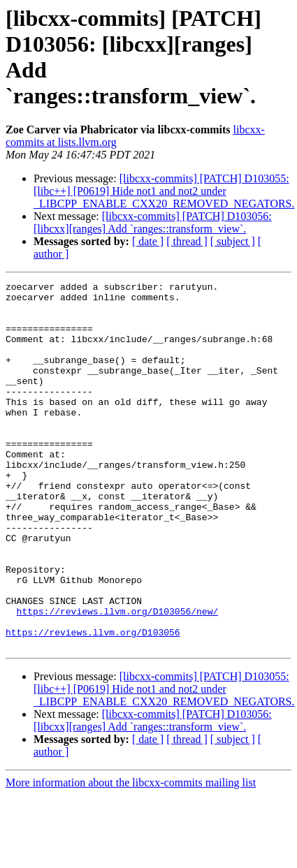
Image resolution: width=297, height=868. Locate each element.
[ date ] (148, 241)
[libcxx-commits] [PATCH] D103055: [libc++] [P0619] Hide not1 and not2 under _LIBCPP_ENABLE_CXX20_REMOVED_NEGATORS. (164, 191)
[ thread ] (187, 241)
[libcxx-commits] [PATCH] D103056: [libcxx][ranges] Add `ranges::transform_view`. (153, 222)
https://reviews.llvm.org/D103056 (93, 703)
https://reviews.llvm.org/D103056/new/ (118, 678)
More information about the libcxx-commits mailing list (131, 856)
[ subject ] (233, 241)
